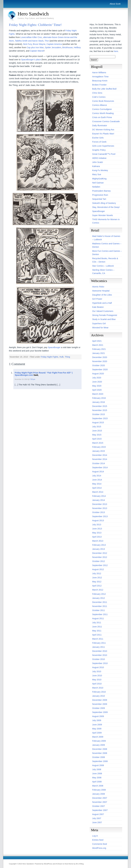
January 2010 (99, 696)
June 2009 (97, 725)
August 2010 (98, 667)
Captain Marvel (37, 51)
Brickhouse (67, 47)
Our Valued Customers (103, 311)
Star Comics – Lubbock (103, 266)
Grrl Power (97, 299)
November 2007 (100, 802)
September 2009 (100, 712)
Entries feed (98, 840)
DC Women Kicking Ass (103, 130)
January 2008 (99, 794)
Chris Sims (97, 93)
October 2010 (99, 659)
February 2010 (99, 692)
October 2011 (99, 610)
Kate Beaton (98, 307)
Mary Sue (97, 174)
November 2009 (100, 704)
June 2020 (97, 382)
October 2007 (99, 806)
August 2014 (98, 472)
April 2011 (97, 635)
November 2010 (100, 655)
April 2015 (97, 439)
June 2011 (97, 627)
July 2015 (97, 427)
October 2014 (99, 463)
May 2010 (97, 680)
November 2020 (100, 361)
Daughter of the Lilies (102, 295)
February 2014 (99, 496)
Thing (67, 357)
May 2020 (97, 386)
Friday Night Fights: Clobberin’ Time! (35, 25)
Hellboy (77, 47)
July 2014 (97, 476)
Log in (95, 836)
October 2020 (99, 365)
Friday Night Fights (50, 357)
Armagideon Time (100, 77)
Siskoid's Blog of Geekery (104, 203)
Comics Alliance (100, 105)
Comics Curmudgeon (102, 109)
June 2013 (97, 529)
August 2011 (98, 618)
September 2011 (100, 614)
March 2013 (98, 541)
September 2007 (100, 810)
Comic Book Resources (103, 101)
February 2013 (99, 545)
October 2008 (99, 757)
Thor (47, 41)
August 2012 (98, 569)
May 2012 (97, 582)
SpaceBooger (54, 347)
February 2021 (99, 349)
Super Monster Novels (103, 215)
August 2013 (98, 520)
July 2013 (97, 525)
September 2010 (100, 663)
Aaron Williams (99, 73)
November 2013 (100, 508)
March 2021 (98, 345)
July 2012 (97, 573)
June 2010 (97, 676)
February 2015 (99, 447)
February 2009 (99, 741)
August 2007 (98, 814)
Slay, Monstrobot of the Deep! (106, 207)
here (116, 51)
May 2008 (97, 778)
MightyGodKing (99, 179)
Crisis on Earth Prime (102, 117)
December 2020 (100, 357)
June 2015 (97, 431)
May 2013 (97, 533)
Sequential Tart (99, 199)
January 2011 (99, 647)
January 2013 (99, 549)
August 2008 (98, 765)
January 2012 (99, 598)
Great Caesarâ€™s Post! (104, 154)
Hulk (62, 357)
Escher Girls (98, 138)
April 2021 (97, 341)
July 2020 (97, 378)
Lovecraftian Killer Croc (31, 37)
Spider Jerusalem (53, 47)
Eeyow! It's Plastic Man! (103, 134)
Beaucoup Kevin (100, 81)
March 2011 (98, 639)
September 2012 (100, 565)
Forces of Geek (99, 142)
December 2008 (100, 749)
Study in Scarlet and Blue (104, 319)
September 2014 (100, 467)
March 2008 (98, 786)
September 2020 (100, 370)
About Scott (115, 4)
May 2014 (97, 484)
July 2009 (97, 720)
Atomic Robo (98, 287)
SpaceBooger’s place (31, 60)
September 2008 (100, 761)
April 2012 (97, 586)
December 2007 (100, 798)
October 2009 (99, 708)
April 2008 (97, 782)
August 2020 (98, 374)
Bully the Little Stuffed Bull (104, 89)
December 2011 (100, 602)
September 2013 (100, 516)
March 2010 (98, 688)
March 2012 (98, 590)
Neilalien (96, 187)
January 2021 (99, 353)
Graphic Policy (99, 150)
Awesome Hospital (101, 291)
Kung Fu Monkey (100, 170)
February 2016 (99, 398)
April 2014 (97, 488)
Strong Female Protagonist (105, 315)
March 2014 (98, 492)
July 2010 (97, 671)
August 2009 (98, 716)
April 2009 (97, 733)
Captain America (54, 44)
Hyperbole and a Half (102, 303)
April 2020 (97, 390)
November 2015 (100, 410)
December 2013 (100, 504)
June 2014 (97, 480)
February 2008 (99, 790)
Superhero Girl (99, 323)
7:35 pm (32, 379)
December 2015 (100, 406)
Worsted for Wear (100, 328)
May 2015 (97, 435)
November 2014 (100, 459)
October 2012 (99, 561)
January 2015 (99, 451)
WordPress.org (99, 848)
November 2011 (100, 606)
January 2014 (99, 500)
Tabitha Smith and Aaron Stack (29, 41)
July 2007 (97, 818)
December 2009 (100, 700)
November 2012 (100, 557)
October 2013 (99, 512)
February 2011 (99, 643)
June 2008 (97, 774)
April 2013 (97, 537)
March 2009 (98, 737)
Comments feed (100, 844)
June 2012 (97, 578)
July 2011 (97, 623)
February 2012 (99, 594)
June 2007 (97, 822)
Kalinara (96, 166)
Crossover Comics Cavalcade (106, 121)
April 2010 (97, 684)
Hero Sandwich (33, 14)
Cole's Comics (99, 97)
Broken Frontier (99, 85)
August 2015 (98, 422)
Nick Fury (27, 44)
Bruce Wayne (39, 44)
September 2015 (100, 418)
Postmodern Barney (101, 191)
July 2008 (97, 769)
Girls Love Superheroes (103, 146)
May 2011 (97, 631)
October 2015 (99, 414)
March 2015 (98, 443)
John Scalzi (98, 162)
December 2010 (100, 651)
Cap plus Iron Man (35, 47)
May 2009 (97, 729)
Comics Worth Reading (103, 113)
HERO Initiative (99, 158)
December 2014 (100, 455)
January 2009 (99, 745)
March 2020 (98, 394)
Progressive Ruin (100, 195)
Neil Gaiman (98, 183)
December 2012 (100, 553)
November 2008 (100, 753)
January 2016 (99, 402)
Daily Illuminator (100, 125)
